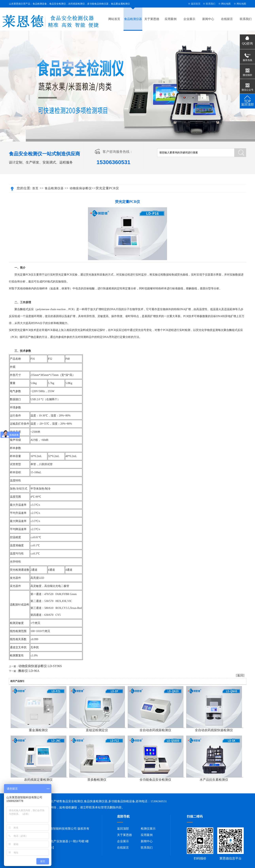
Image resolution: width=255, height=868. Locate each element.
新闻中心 (208, 19)
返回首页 (196, 4)
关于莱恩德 (152, 19)
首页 (35, 188)
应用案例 (171, 19)
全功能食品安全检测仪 (155, 780)
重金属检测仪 (38, 730)
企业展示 (189, 19)
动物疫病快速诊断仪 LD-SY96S (40, 666)
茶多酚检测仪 (97, 780)
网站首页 (114, 19)
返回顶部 (123, 829)
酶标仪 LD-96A (29, 671)
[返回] (240, 675)
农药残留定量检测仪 (38, 780)
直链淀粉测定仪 (97, 730)
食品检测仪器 (133, 19)
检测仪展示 (148, 829)
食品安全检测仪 (73, 801)
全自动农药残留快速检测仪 (214, 730)
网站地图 (226, 4)
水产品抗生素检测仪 (214, 780)
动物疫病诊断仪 (81, 188)
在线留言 (227, 19)
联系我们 (211, 4)
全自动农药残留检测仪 (155, 730)
